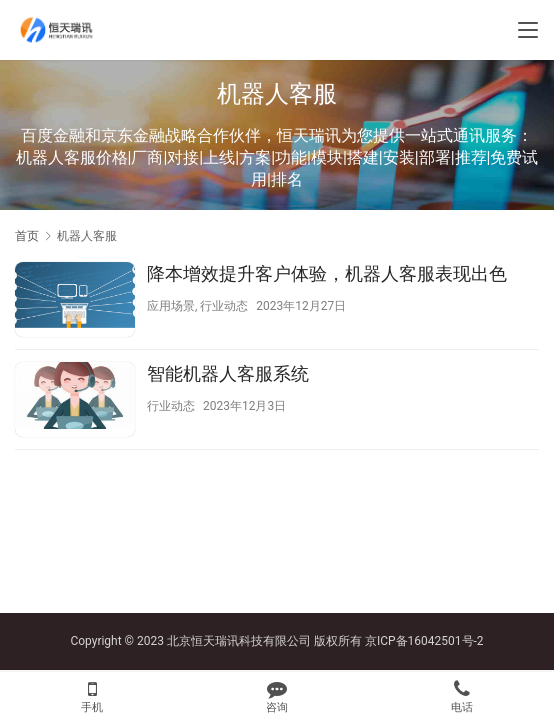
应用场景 (171, 306)
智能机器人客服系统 (228, 373)
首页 (27, 236)
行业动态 (224, 306)
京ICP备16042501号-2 (424, 641)
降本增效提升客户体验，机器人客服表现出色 (327, 273)
